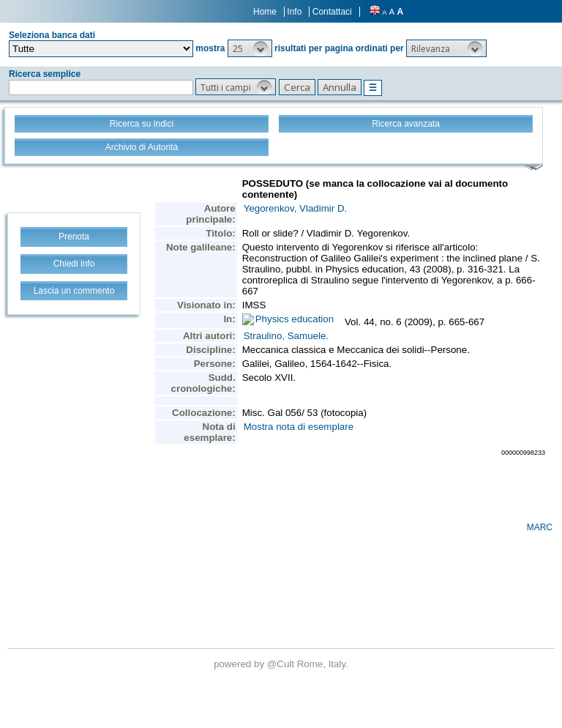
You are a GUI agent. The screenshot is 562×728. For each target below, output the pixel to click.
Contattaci (332, 12)
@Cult (282, 664)
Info (294, 12)
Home (265, 12)
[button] (250, 48)
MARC (540, 527)
